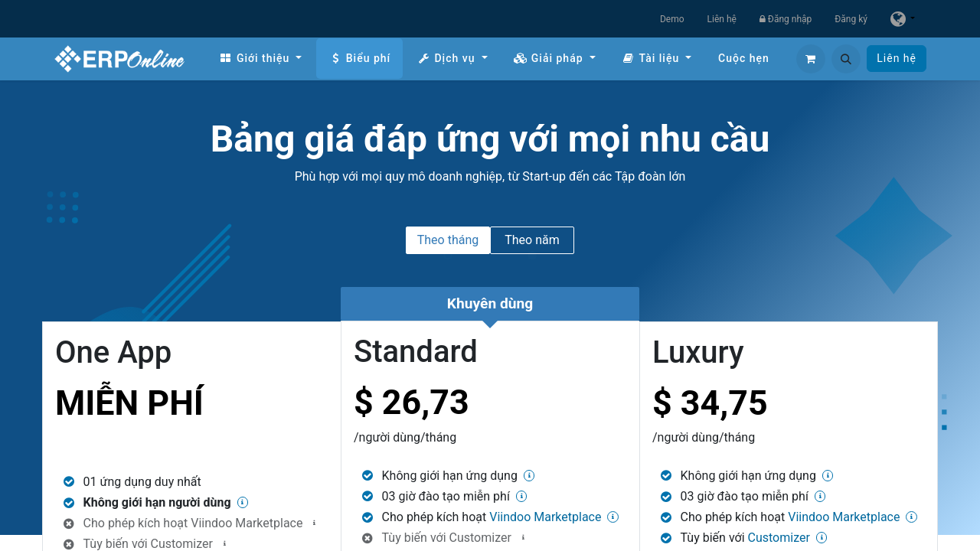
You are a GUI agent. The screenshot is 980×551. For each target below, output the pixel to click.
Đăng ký (851, 19)
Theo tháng (448, 240)
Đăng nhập (786, 19)
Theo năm (532, 240)
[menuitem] (260, 59)
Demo (672, 19)
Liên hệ (722, 19)
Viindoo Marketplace (247, 523)
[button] (846, 59)
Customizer (480, 538)
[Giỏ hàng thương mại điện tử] (811, 59)
